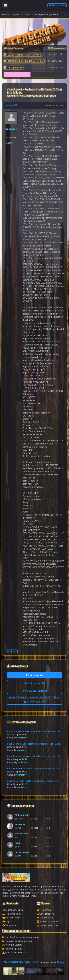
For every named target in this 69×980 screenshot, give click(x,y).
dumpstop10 (11, 105)
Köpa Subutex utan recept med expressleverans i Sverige (36, 769)
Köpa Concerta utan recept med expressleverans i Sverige (36, 731)
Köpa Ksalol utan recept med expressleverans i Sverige (35, 781)
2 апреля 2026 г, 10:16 (54, 105)
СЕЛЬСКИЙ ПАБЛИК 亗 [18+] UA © (20, 962)
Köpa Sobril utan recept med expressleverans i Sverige (35, 744)
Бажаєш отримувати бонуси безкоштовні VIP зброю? (34, 697)
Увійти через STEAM (35, 691)
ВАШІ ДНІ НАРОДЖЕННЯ (46, 14)
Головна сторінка (11, 14)
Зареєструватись (35, 702)
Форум (27, 14)
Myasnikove (20, 738)
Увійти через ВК (35, 683)
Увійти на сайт (57, 5)
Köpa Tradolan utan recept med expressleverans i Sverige (36, 756)
